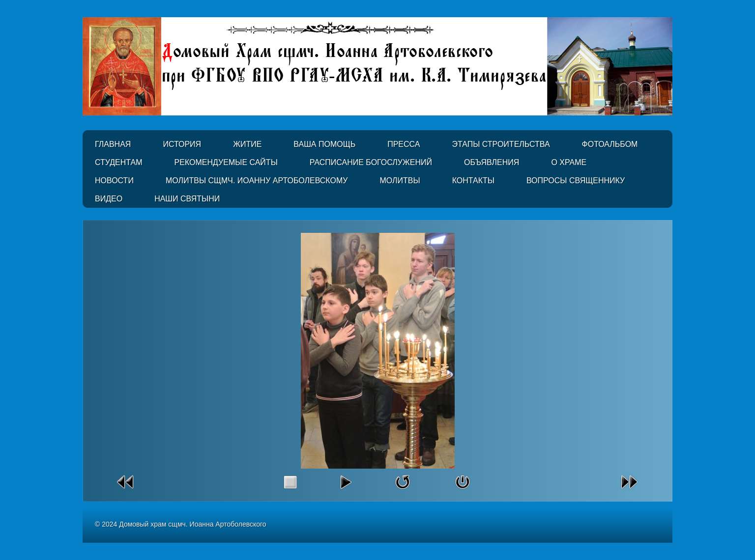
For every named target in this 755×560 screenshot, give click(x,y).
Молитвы (400, 181)
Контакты (473, 181)
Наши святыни (187, 199)
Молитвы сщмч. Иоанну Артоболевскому (257, 181)
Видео (109, 199)
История (182, 144)
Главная (113, 144)
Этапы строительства (501, 144)
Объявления (492, 162)
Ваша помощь (324, 144)
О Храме (569, 162)
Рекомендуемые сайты (226, 162)
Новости (114, 181)
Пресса (404, 144)
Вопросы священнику (576, 181)
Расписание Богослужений (371, 162)
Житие (247, 144)
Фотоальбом (610, 144)
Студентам (119, 162)
